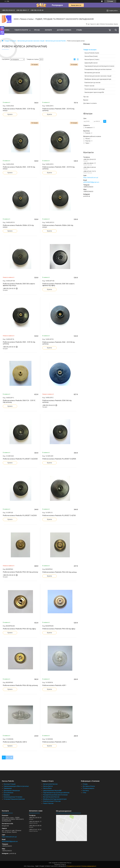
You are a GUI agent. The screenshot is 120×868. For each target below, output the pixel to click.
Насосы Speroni (48, 786)
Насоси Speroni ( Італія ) (92, 59)
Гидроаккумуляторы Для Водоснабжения (56, 793)
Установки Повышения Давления (14, 799)
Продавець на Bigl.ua (60, 864)
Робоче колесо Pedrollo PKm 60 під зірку (19, 629)
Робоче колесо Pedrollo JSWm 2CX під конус (18, 226)
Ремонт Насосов (48, 803)
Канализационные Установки (13, 797)
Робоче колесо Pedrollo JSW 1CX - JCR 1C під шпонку (19, 401)
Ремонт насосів (89, 86)
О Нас (84, 793)
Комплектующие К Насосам (52, 801)
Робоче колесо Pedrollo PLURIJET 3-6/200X (20, 459)
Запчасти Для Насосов (50, 784)
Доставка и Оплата (89, 786)
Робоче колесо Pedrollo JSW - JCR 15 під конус (19, 110)
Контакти (48, 30)
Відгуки (86, 100)
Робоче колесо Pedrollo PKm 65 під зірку (59, 629)
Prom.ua (69, 863)
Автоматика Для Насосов (51, 797)
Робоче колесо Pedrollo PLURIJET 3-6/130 (59, 516)
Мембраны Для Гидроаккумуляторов (55, 799)
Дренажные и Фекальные (12, 791)
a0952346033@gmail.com (91, 182)
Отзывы (79, 30)
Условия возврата (88, 788)
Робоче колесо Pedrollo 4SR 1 (54, 685)
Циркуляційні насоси (91, 63)
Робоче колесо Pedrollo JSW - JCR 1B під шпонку (59, 343)
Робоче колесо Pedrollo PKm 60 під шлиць (60, 572)
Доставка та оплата (64, 30)
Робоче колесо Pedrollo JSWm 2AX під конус (58, 226)
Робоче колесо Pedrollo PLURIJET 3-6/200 (20, 516)
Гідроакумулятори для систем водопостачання (99, 66)
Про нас (37, 30)
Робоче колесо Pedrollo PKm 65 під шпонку (20, 685)
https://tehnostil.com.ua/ (91, 178)
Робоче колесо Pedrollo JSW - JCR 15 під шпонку (58, 110)
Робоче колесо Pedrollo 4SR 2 (15, 742)
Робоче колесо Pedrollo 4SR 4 (54, 742)
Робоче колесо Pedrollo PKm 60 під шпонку (20, 572)
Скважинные (8, 788)
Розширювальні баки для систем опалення (98, 69)
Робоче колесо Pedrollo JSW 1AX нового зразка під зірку (58, 285)
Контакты (86, 791)
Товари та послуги (21, 30)
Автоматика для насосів (92, 73)
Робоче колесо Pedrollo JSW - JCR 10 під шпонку (58, 168)
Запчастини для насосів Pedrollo (56, 41)
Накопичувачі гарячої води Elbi (94, 92)
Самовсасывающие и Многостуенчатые (16, 786)
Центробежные (8, 793)
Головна (6, 30)
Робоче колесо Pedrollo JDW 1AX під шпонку (57, 401)
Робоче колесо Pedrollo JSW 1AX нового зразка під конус (19, 285)
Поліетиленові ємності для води (95, 89)
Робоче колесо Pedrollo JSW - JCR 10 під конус (19, 168)
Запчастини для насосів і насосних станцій (31, 41)
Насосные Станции (10, 784)
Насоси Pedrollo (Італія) (92, 53)
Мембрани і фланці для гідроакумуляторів (98, 79)
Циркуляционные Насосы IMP (52, 791)
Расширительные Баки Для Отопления (55, 795)
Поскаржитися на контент (74, 866)
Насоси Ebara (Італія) (91, 56)
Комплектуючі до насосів (92, 83)
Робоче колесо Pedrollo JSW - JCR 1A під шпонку (19, 343)
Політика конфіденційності (89, 866)
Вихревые (7, 795)
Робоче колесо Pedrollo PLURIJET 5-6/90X (59, 459)
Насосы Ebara (47, 788)
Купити (10, 114)
